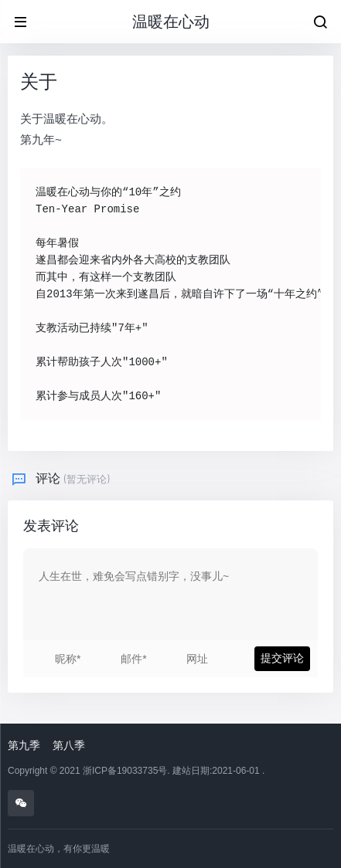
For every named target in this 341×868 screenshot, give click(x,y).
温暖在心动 (171, 22)
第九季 (24, 745)
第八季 (69, 745)
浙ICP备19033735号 (125, 771)
